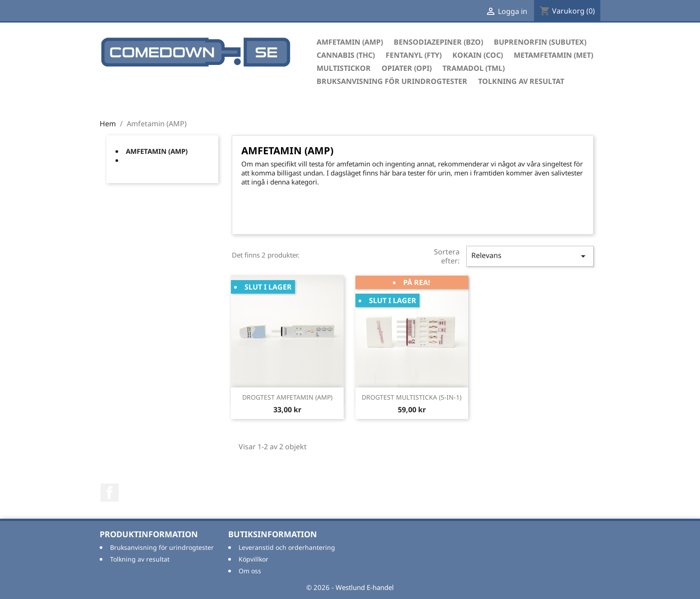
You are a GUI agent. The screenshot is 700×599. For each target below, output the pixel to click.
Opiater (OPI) (407, 68)
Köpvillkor (253, 559)
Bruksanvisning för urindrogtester (392, 81)
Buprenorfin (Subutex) (540, 42)
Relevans (530, 256)
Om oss (250, 571)
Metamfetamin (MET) (553, 55)
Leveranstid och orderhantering (287, 547)
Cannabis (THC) (346, 55)
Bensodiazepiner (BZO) (438, 42)
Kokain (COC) (478, 55)
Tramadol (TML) (474, 68)
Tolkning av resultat (521, 81)
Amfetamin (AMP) (350, 42)
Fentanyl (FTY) (414, 55)
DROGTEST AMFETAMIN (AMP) (287, 397)
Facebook (110, 493)
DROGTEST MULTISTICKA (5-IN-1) (412, 397)
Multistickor (344, 68)
